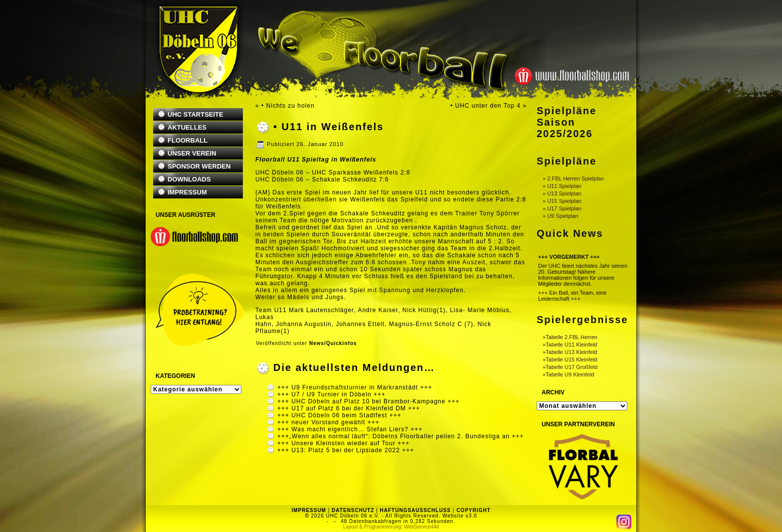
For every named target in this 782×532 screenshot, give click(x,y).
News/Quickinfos (333, 343)
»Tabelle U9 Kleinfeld (568, 374)
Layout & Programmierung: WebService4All (391, 527)
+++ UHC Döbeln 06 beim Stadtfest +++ (339, 415)
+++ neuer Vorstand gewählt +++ (328, 422)
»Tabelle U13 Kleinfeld (570, 352)
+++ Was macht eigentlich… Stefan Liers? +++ (350, 429)
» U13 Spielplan (562, 193)
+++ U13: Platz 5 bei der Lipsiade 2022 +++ (346, 450)
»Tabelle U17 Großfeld (570, 367)
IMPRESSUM (187, 192)
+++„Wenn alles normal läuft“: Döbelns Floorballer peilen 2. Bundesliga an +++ (400, 436)
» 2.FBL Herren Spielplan (573, 178)
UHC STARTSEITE (195, 114)
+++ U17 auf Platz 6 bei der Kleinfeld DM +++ (349, 408)
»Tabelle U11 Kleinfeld (570, 345)
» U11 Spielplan (562, 186)
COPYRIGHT (473, 510)
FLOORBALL (188, 140)
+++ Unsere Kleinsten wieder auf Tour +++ (343, 443)
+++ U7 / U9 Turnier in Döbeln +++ (331, 394)
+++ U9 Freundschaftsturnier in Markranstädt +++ (355, 387)
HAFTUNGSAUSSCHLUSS (415, 510)
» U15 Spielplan (562, 201)
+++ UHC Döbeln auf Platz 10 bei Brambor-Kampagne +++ (369, 401)
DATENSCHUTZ (353, 510)
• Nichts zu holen (288, 106)
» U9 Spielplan (561, 216)
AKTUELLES (187, 127)
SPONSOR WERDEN (199, 166)
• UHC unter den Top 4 (486, 106)
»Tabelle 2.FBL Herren (570, 337)
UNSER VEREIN (192, 153)
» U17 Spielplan (562, 208)
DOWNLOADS (189, 179)
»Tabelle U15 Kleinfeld (570, 359)
